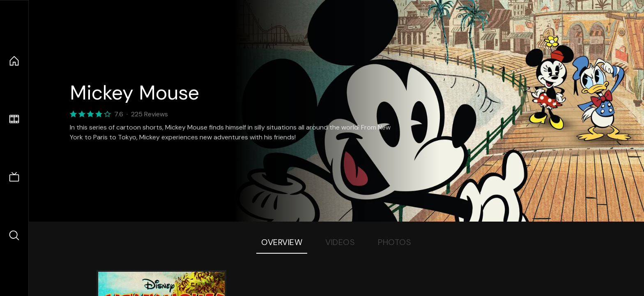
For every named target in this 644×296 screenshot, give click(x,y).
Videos (340, 242)
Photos (394, 242)
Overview (282, 242)
